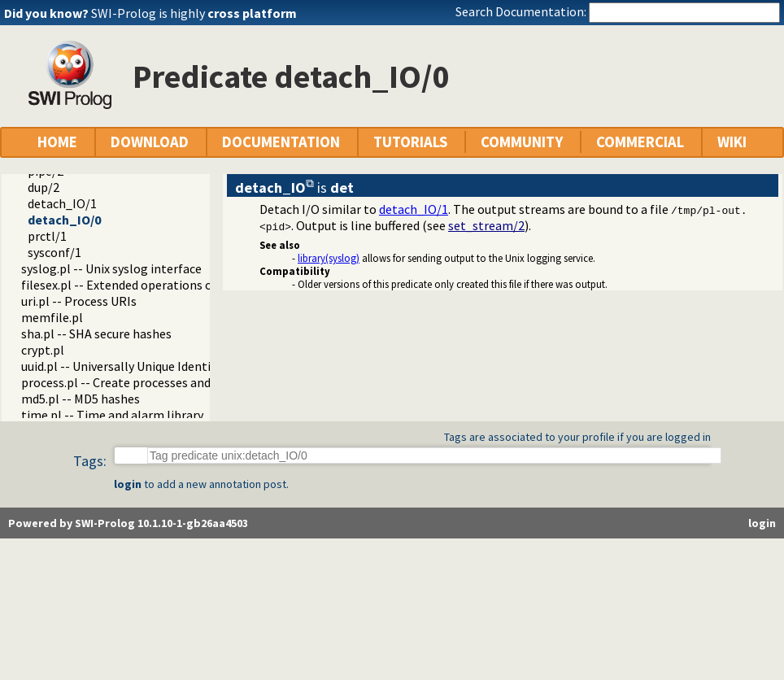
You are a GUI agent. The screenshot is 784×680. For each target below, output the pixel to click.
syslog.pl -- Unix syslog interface (111, 268)
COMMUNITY (522, 142)
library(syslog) (329, 258)
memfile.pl (52, 317)
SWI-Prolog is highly (194, 13)
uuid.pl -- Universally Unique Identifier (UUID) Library (166, 366)
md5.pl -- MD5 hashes (81, 399)
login (128, 484)
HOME (57, 142)
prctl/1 (47, 236)
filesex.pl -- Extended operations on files (134, 285)
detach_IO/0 (64, 220)
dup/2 (44, 187)
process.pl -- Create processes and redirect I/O (149, 382)
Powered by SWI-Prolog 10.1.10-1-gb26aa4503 (128, 523)
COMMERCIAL (640, 142)
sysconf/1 (54, 252)
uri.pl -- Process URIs (79, 301)
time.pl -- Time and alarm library (112, 415)
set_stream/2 (486, 225)
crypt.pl (43, 350)
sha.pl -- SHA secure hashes (96, 333)
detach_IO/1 (62, 203)
